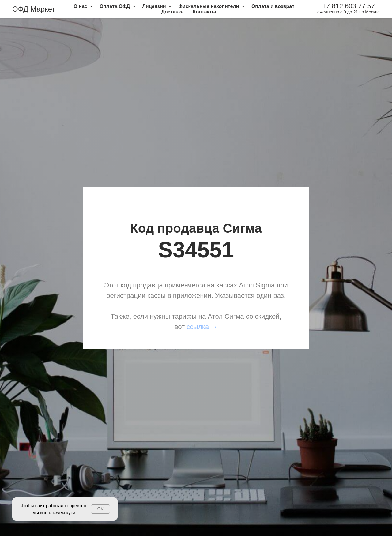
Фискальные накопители (209, 6)
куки (71, 513)
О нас (81, 6)
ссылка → (202, 327)
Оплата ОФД (115, 6)
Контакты (204, 12)
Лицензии (155, 6)
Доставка (172, 12)
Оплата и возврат (273, 6)
